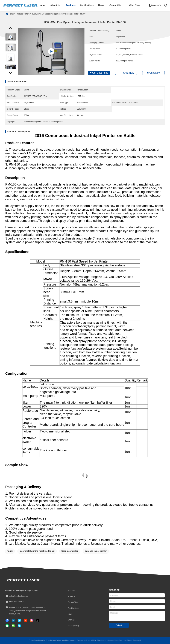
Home (11, 14)
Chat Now (135, 5)
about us (55, 5)
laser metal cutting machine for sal (37, 551)
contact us (115, 5)
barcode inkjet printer (96, 551)
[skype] (19, 626)
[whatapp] (7, 626)
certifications (73, 608)
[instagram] (32, 621)
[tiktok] (26, 621)
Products (71, 597)
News (70, 614)
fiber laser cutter (70, 551)
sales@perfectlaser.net (17, 596)
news (101, 5)
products (71, 5)
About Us (71, 591)
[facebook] (7, 621)
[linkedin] (13, 621)
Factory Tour (73, 603)
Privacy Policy (73, 626)
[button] (11, 74)
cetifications (87, 5)
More (27, 14)
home (42, 5)
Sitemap (71, 620)
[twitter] (19, 621)
